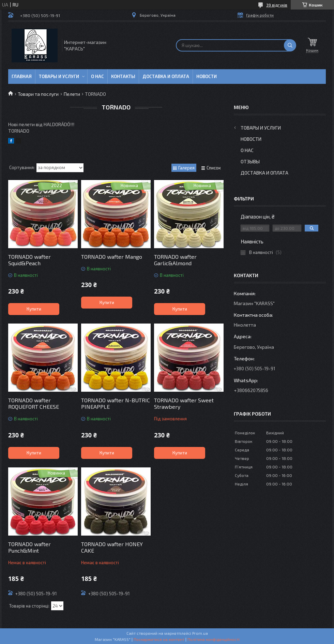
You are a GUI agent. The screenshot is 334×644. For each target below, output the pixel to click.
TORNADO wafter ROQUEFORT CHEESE (34, 403)
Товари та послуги (38, 94)
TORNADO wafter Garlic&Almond (175, 260)
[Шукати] (290, 45)
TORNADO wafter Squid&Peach (29, 260)
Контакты (123, 76)
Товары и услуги (59, 76)
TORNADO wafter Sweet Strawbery (184, 403)
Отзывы (250, 161)
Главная (22, 76)
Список (214, 168)
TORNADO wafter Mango (112, 257)
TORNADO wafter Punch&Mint (29, 547)
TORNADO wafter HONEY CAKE (112, 547)
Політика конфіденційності (214, 639)
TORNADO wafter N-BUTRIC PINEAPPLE (116, 403)
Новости (207, 76)
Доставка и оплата (166, 76)
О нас (97, 76)
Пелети (72, 94)
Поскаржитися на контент (159, 639)
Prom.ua (200, 633)
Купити (34, 309)
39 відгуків (277, 5)
